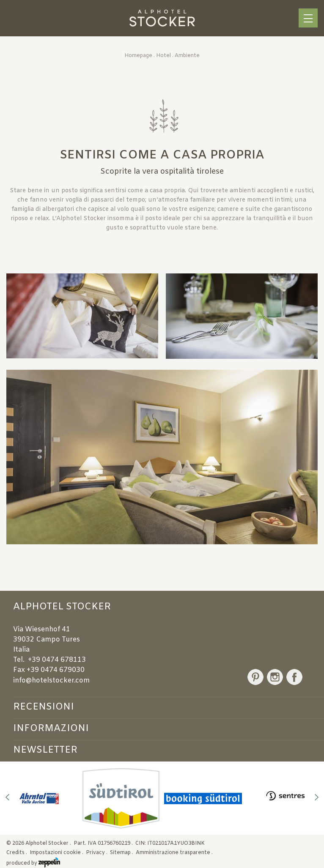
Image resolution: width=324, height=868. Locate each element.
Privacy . (97, 853)
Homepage (138, 56)
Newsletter (45, 750)
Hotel (163, 56)
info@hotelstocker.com (51, 681)
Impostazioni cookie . (57, 853)
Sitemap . (122, 853)
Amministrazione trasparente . (175, 853)
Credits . (17, 853)
